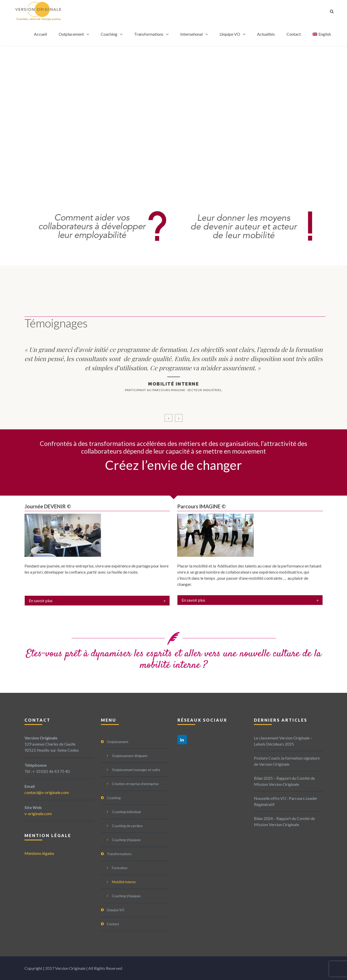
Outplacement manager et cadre (136, 770)
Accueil (40, 34)
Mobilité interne (124, 882)
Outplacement (71, 34)
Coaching (109, 34)
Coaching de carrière (127, 826)
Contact (294, 34)
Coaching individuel (126, 812)
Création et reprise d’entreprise (135, 784)
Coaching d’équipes (126, 840)
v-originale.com (38, 813)
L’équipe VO (230, 34)
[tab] (97, 601)
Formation (120, 868)
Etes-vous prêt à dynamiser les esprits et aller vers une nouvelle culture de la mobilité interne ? (174, 660)
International (191, 34)
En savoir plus (41, 600)
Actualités (266, 34)
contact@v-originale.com (47, 792)
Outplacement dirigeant (130, 756)
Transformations (149, 34)
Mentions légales (39, 853)
